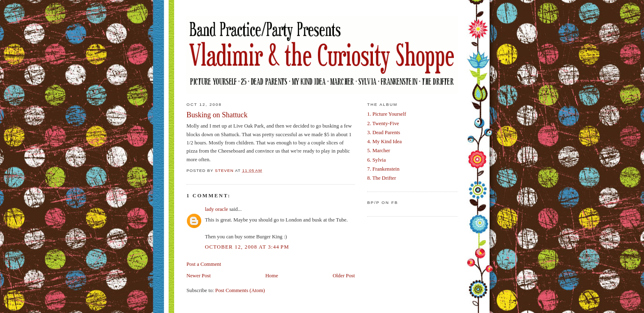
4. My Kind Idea (384, 142)
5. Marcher (379, 151)
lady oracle (216, 209)
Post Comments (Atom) (240, 290)
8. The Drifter (382, 178)
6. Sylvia (376, 160)
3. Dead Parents (384, 133)
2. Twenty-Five (383, 123)
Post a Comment (204, 264)
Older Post (344, 276)
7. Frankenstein (383, 169)
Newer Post (199, 276)
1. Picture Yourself (387, 114)
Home (272, 276)
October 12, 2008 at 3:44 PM (247, 247)
